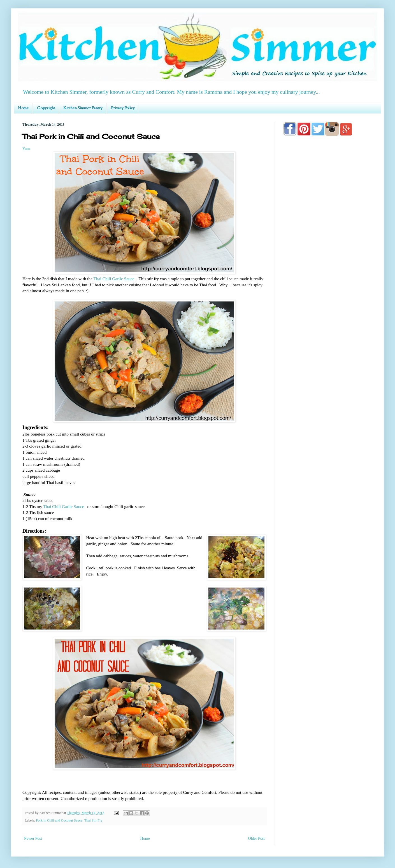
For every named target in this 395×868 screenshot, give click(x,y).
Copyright (46, 108)
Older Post (257, 838)
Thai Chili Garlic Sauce (114, 279)
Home (23, 108)
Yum (26, 149)
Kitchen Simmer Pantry (83, 108)
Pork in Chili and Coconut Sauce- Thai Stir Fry (69, 820)
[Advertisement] (328, 300)
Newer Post (33, 838)
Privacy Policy (123, 108)
